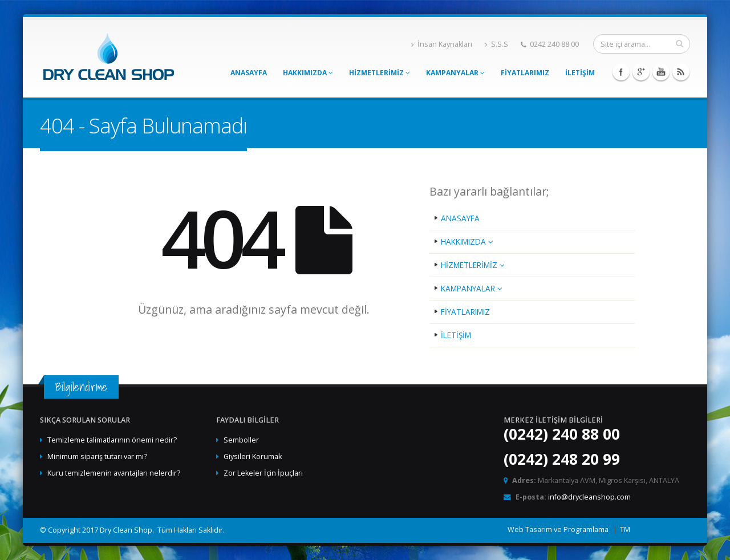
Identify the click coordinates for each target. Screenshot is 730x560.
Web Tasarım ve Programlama (558, 529)
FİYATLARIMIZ (525, 73)
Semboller (241, 440)
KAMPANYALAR (455, 73)
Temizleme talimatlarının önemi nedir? (112, 440)
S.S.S (496, 44)
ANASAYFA (249, 73)
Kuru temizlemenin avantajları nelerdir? (114, 473)
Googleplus (641, 72)
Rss (681, 72)
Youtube (661, 72)
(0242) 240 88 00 (562, 434)
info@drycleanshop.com (589, 497)
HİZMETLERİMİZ (380, 73)
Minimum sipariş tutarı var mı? (97, 456)
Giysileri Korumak (253, 456)
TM (625, 529)
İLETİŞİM (580, 73)
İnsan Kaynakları (442, 44)
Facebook (621, 72)
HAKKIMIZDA (308, 73)
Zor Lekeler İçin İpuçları (263, 473)
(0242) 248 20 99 (562, 459)
